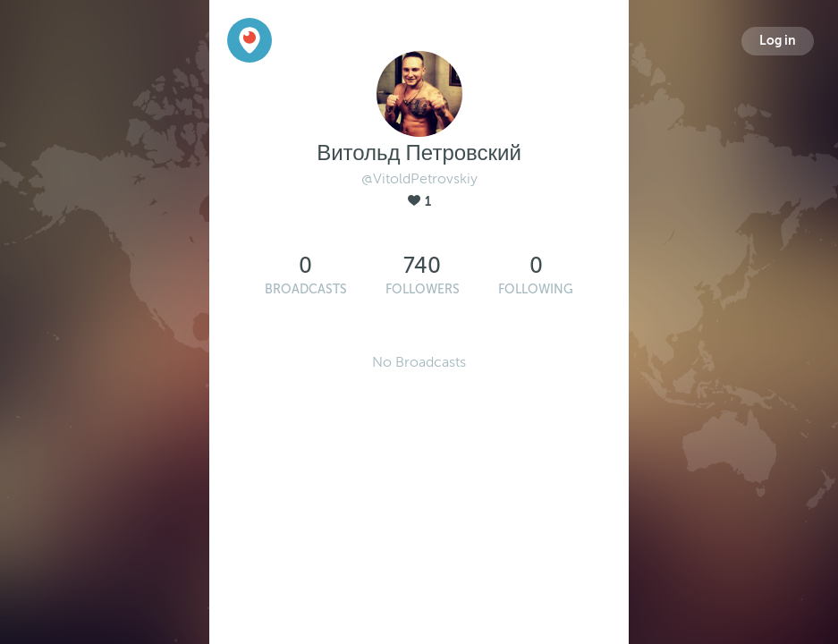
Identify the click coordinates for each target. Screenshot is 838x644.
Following (536, 289)
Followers (423, 289)
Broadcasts (306, 289)
